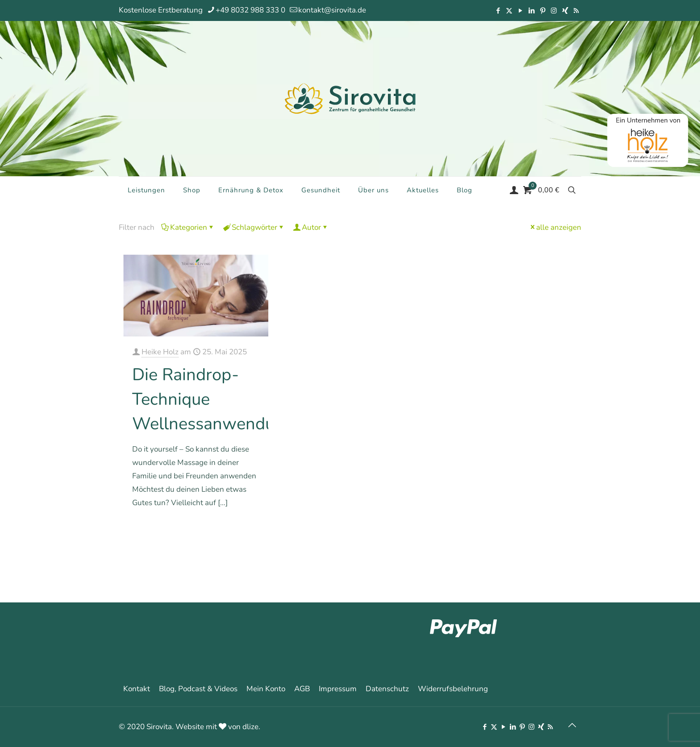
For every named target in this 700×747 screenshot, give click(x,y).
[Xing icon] (565, 11)
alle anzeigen (555, 227)
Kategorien (188, 227)
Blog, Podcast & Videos (198, 689)
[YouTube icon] (520, 11)
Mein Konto (266, 689)
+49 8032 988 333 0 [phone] (250, 10)
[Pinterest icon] (543, 11)
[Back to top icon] (572, 726)
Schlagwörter (254, 227)
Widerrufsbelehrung (453, 689)
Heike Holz (160, 352)
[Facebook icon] (498, 11)
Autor (311, 227)
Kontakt (137, 689)
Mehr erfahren (237, 528)
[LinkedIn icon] (531, 11)
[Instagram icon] (554, 11)
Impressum (338, 689)
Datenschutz (387, 689)
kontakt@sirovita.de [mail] (332, 10)
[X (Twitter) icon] (509, 11)
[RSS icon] (576, 11)
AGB (302, 689)
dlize (250, 727)
